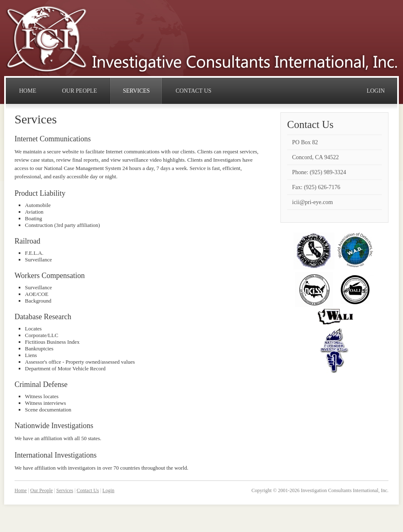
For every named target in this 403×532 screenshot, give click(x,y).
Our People (42, 490)
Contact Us (88, 490)
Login (109, 490)
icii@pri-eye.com (312, 202)
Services (65, 490)
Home (21, 490)
